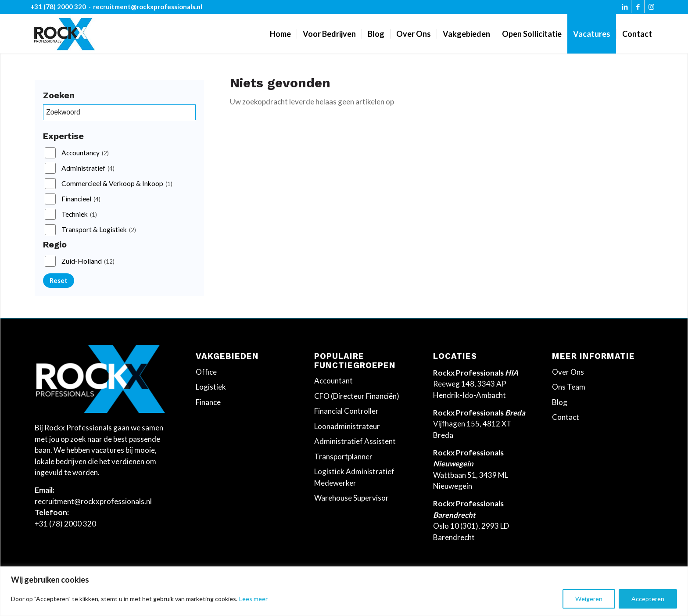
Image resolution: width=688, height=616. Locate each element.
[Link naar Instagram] (651, 9)
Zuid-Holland (88, 261)
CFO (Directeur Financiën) (357, 396)
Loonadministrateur (347, 426)
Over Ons (568, 372)
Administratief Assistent (355, 441)
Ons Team (569, 387)
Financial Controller (346, 411)
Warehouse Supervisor (351, 498)
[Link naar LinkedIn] (625, 9)
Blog (560, 402)
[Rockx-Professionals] (64, 34)
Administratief (88, 168)
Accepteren (648, 599)
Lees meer (253, 599)
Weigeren (589, 599)
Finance (208, 402)
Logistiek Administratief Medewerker (354, 477)
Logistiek (211, 387)
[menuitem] (280, 34)
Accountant (333, 381)
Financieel (81, 199)
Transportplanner (343, 457)
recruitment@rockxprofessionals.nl (148, 7)
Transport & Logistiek (99, 230)
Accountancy (85, 153)
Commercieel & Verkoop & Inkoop (117, 184)
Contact (566, 417)
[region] (344, 591)
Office (206, 372)
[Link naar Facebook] (638, 9)
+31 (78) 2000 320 (58, 7)
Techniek (79, 215)
